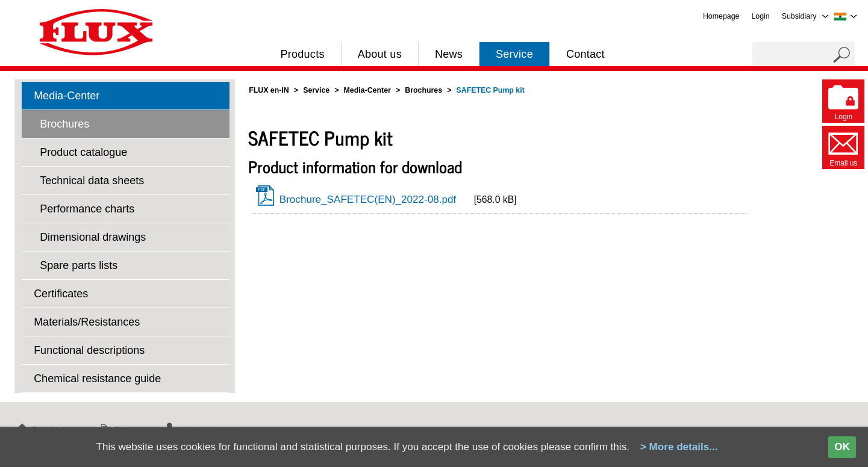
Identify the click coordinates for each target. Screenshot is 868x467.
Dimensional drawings (93, 237)
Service (514, 54)
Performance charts (87, 209)
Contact (585, 54)
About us (380, 54)
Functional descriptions (89, 350)
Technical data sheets (92, 181)
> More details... (679, 447)
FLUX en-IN (269, 90)
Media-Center (67, 96)
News (449, 54)
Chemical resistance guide (97, 379)
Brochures (64, 124)
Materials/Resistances (87, 322)
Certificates (61, 294)
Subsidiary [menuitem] (799, 16)
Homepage (721, 16)
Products (302, 54)
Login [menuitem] (760, 16)
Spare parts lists (79, 265)
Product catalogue (83, 152)
